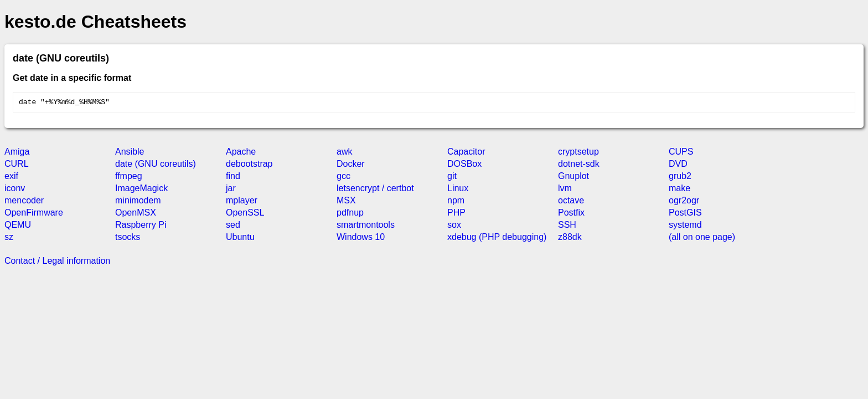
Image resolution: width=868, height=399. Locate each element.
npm (456, 202)
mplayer (242, 202)
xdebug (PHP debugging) (497, 239)
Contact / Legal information (57, 262)
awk (344, 153)
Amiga (17, 153)
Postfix (571, 214)
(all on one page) (702, 239)
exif (11, 178)
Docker (351, 165)
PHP (456, 214)
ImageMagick (141, 190)
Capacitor (466, 153)
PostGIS (685, 214)
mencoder (24, 202)
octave (571, 202)
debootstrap (249, 165)
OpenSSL (245, 214)
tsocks (128, 239)
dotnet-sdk (579, 165)
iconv (15, 190)
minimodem (138, 202)
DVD (678, 165)
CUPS (681, 153)
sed (233, 226)
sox (454, 226)
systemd (685, 226)
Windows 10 (361, 239)
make (680, 190)
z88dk (570, 239)
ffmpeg (129, 178)
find (233, 178)
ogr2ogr (684, 202)
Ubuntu (240, 239)
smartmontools (366, 226)
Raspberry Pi (141, 226)
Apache (241, 153)
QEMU (18, 226)
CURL (17, 165)
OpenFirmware (34, 214)
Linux (458, 190)
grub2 (680, 178)
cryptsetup (578, 153)
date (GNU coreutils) (156, 165)
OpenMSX (136, 214)
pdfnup (350, 214)
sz (9, 239)
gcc (343, 178)
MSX (346, 202)
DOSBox (464, 165)
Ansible (130, 153)
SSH (567, 226)
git (452, 178)
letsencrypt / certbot (375, 190)
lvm (565, 190)
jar (231, 190)
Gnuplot (573, 178)
